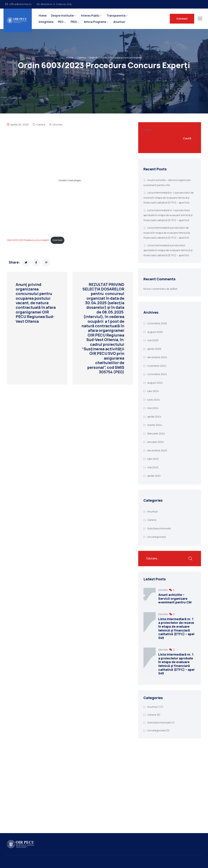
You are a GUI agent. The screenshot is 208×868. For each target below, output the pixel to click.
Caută (147, 130)
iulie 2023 (153, 459)
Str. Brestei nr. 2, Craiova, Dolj (54, 4)
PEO (61, 22)
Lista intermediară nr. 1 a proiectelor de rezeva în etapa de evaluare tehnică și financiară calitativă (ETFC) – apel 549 (169, 198)
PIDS (74, 22)
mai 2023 (153, 467)
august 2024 (155, 383)
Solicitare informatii (159, 528)
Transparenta (116, 16)
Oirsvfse (57, 125)
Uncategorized (156, 537)
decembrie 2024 (157, 357)
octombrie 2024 (157, 374)
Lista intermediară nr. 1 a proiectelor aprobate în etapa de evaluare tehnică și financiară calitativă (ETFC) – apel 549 (168, 215)
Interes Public (90, 16)
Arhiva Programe (95, 22)
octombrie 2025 (157, 323)
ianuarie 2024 (156, 442)
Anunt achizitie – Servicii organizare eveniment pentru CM (175, 598)
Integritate (46, 22)
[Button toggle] (200, 19)
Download (57, 240)
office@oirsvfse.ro (20, 4)
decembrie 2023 (157, 450)
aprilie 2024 (154, 417)
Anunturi (119, 22)
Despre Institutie (62, 16)
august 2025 (155, 332)
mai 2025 (153, 340)
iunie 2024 (154, 400)
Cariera (81, 58)
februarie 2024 (156, 433)
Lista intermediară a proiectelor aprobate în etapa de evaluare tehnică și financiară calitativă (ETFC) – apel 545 (168, 250)
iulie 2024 (153, 391)
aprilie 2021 (154, 476)
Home (43, 16)
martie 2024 (155, 425)
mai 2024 (153, 408)
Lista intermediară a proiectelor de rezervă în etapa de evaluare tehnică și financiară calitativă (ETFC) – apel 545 (167, 233)
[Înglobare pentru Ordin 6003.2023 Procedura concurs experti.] (70, 180)
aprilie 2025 (154, 349)
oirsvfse (163, 590)
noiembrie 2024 (157, 366)
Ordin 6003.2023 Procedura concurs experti (28, 240)
